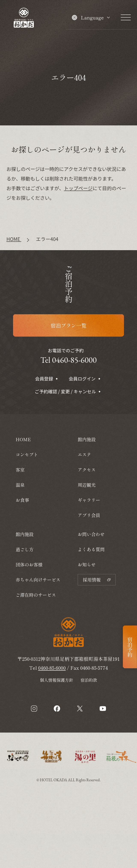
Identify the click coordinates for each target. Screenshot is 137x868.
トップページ (78, 188)
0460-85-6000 (52, 668)
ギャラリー (89, 500)
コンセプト (27, 454)
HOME (23, 439)
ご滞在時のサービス (36, 595)
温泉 (20, 485)
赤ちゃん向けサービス (38, 580)
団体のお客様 (29, 564)
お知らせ (87, 564)
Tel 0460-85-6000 (68, 360)
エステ (84, 454)
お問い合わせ (91, 534)
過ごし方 (25, 549)
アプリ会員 (89, 515)
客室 (20, 470)
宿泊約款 (89, 680)
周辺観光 (87, 485)
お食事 (22, 500)
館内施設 (25, 534)
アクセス (87, 470)
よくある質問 (91, 549)
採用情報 (97, 580)
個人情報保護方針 (56, 680)
